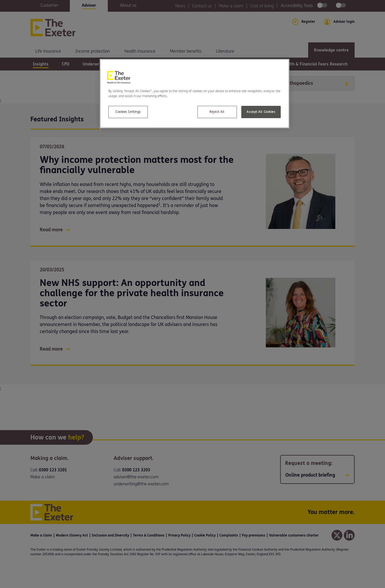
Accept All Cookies (261, 112)
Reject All (217, 112)
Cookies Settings (128, 112)
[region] (195, 94)
